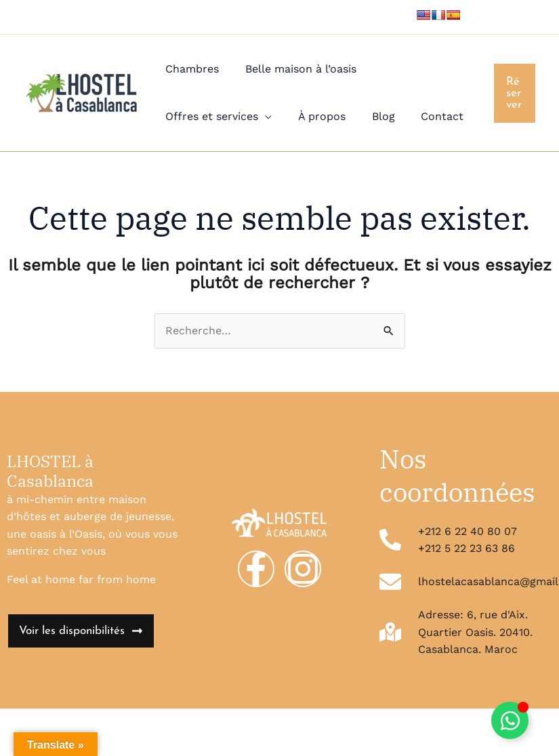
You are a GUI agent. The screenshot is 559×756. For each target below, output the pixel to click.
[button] (514, 93)
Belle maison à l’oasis (294, 69)
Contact (427, 116)
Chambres (190, 69)
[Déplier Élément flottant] (510, 720)
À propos (315, 116)
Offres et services (210, 116)
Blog (372, 116)
